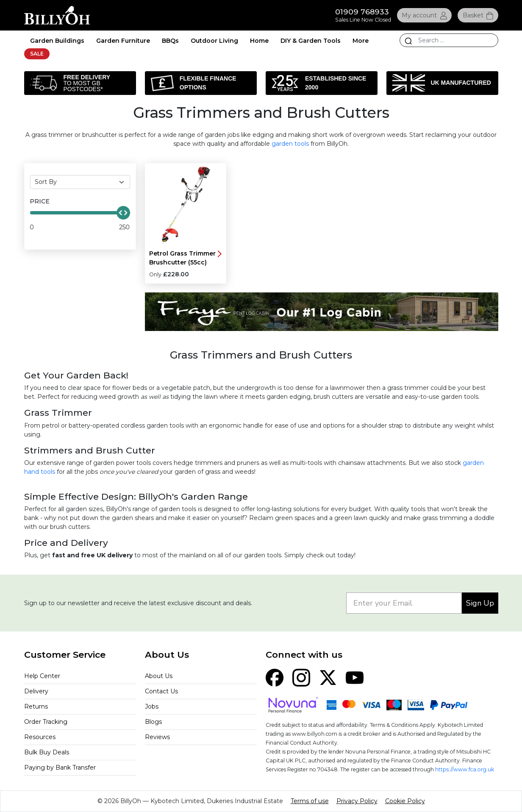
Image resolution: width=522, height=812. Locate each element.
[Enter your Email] (404, 603)
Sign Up (480, 603)
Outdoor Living (214, 41)
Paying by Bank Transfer (60, 768)
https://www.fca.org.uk (465, 769)
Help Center (42, 676)
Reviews (157, 737)
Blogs (153, 722)
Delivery (36, 691)
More (361, 41)
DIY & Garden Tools (311, 41)
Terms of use (310, 801)
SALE (37, 54)
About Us (159, 676)
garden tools (290, 144)
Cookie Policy (405, 801)
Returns (36, 706)
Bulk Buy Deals (47, 752)
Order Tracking (46, 722)
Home (259, 41)
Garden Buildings (57, 41)
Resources (40, 737)
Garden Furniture (123, 41)
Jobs (152, 706)
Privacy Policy (357, 801)
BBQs (170, 41)
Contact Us (161, 691)
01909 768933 (362, 12)
